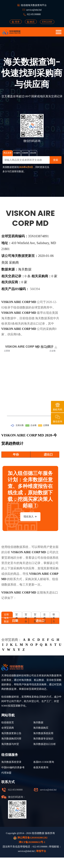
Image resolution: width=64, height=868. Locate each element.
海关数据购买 (41, 728)
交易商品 (44, 615)
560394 (35, 289)
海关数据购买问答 (11, 739)
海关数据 (41, 318)
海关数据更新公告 (11, 733)
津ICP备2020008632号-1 (32, 842)
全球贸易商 (8, 728)
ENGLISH (47, 22)
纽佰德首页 (8, 722)
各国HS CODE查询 (44, 762)
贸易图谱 (35, 615)
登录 (16, 22)
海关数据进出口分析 (45, 744)
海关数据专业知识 (43, 739)
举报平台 (41, 851)
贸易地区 (17, 615)
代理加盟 (6, 773)
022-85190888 (34, 14)
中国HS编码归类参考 (13, 767)
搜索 (56, 160)
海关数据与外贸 (10, 744)
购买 (31, 22)
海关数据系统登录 (11, 762)
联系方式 (54, 615)
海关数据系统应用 (43, 733)
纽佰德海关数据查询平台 (34, 5)
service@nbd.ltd (34, 10)
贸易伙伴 (26, 615)
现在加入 (30, 517)
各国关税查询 (41, 767)
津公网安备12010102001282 (30, 838)
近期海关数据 (6, 615)
